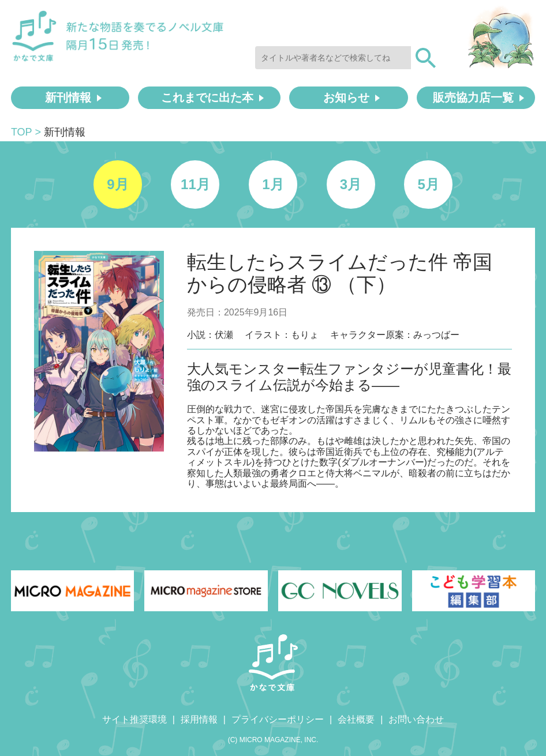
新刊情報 (68, 97)
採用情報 (199, 719)
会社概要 (356, 719)
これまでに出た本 (207, 97)
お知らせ (346, 97)
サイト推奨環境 (134, 719)
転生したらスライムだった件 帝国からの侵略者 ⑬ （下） (340, 273)
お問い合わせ (416, 719)
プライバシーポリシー (278, 719)
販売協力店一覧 (473, 97)
